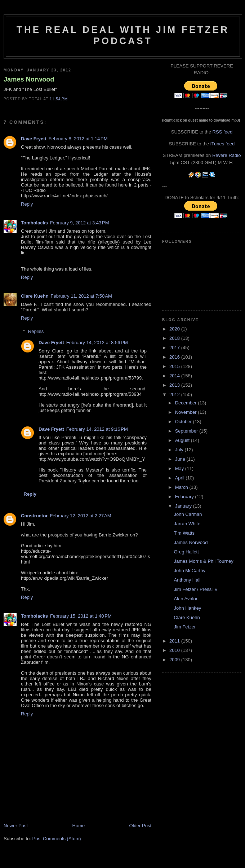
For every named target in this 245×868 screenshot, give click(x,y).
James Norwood (29, 79)
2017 (175, 348)
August (183, 440)
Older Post (140, 826)
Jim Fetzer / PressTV (195, 589)
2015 (175, 366)
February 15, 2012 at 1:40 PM (81, 616)
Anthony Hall (187, 580)
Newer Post (16, 826)
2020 (175, 329)
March (182, 487)
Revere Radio (227, 155)
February (185, 497)
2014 (175, 376)
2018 (175, 338)
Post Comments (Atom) (57, 839)
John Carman (188, 514)
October (184, 422)
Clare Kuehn (35, 296)
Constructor (34, 516)
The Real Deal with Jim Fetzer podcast (123, 35)
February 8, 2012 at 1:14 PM (78, 139)
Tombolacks (34, 223)
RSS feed (223, 132)
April (181, 478)
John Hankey (187, 608)
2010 (175, 650)
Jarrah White (187, 524)
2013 (175, 385)
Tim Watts (184, 533)
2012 (175, 394)
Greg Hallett (186, 552)
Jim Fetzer (185, 627)
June (181, 459)
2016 (175, 357)
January (184, 506)
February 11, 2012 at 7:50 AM (81, 296)
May (180, 468)
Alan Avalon (186, 599)
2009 (175, 660)
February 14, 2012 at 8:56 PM (97, 343)
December (187, 403)
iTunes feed (222, 144)
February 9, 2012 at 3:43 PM (80, 223)
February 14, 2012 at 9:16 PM (97, 429)
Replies (36, 331)
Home (79, 826)
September (187, 431)
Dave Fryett (34, 139)
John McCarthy (189, 571)
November (187, 412)
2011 (175, 641)
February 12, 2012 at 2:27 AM (80, 516)
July (180, 450)
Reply (27, 204)
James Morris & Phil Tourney (203, 561)
